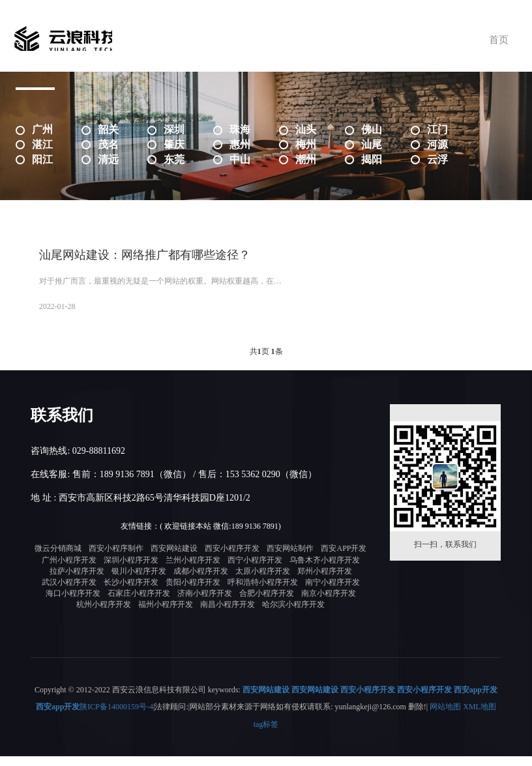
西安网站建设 (174, 559)
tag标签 (266, 734)
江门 (437, 129)
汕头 (306, 129)
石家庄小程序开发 (139, 604)
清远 (108, 159)
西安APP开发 (344, 559)
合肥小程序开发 (267, 604)
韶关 (108, 129)
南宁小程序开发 (332, 593)
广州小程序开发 (69, 570)
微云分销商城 (58, 559)
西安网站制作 (290, 559)
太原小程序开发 (263, 582)
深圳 (174, 129)
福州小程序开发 (166, 615)
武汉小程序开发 (69, 593)
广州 (42, 129)
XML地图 (480, 717)
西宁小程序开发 (255, 570)
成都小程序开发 (201, 582)
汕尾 (372, 144)
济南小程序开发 (205, 604)
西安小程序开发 (232, 559)
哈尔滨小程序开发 (293, 615)
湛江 (42, 144)
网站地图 (445, 717)
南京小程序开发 (329, 604)
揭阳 (372, 159)
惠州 (240, 144)
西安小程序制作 (116, 559)
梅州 (306, 144)
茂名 (108, 144)
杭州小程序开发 (104, 615)
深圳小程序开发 (131, 570)
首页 (492, 39)
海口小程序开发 (73, 604)
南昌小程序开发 (228, 615)
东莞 (174, 159)
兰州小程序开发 (193, 570)
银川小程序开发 (139, 582)
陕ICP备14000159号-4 (116, 717)
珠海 (240, 129)
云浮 (437, 159)
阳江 (42, 159)
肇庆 (174, 144)
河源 (437, 144)
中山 (240, 159)
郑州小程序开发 (325, 582)
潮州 (306, 159)
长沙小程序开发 (131, 593)
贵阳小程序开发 (193, 593)
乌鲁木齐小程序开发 (325, 570)
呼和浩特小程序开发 (263, 593)
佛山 (372, 129)
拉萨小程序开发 (77, 582)
